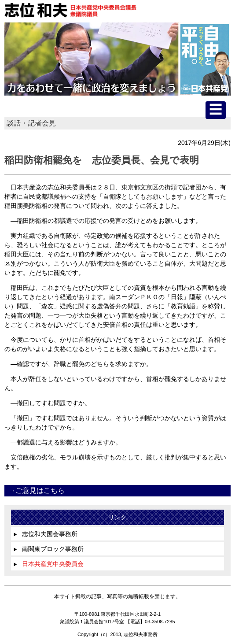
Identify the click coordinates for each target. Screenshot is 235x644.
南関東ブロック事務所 (48, 549)
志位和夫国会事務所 (45, 534)
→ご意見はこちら (37, 490)
